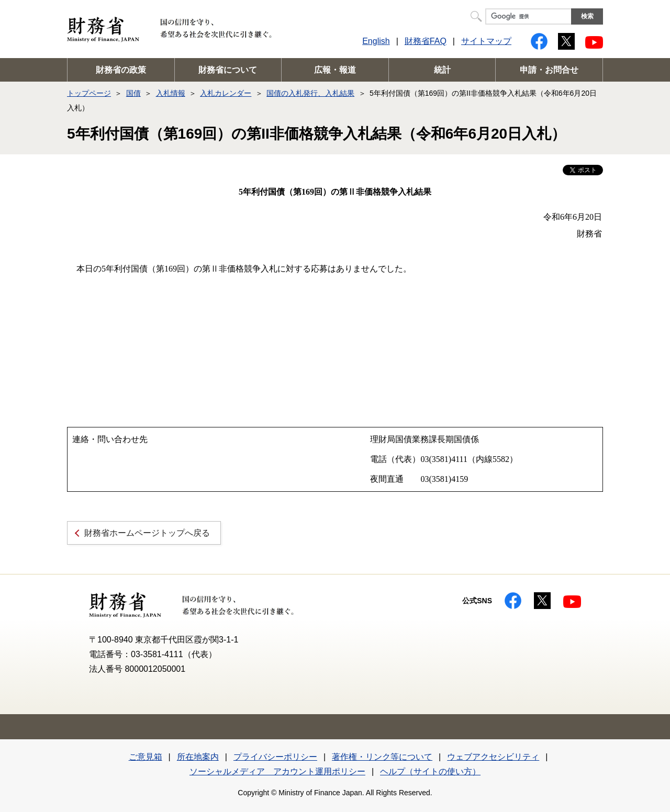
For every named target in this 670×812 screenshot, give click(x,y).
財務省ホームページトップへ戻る (147, 533)
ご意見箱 (146, 757)
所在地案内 (198, 757)
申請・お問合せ (549, 70)
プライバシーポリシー (275, 757)
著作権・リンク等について (382, 757)
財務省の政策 (121, 70)
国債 (133, 93)
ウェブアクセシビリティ (493, 757)
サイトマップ (486, 41)
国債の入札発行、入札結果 (310, 93)
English (376, 41)
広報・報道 (335, 70)
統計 (442, 70)
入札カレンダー (226, 93)
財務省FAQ (426, 41)
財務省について (228, 70)
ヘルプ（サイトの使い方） (430, 771)
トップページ (89, 93)
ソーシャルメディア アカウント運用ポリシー (277, 771)
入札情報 (171, 93)
